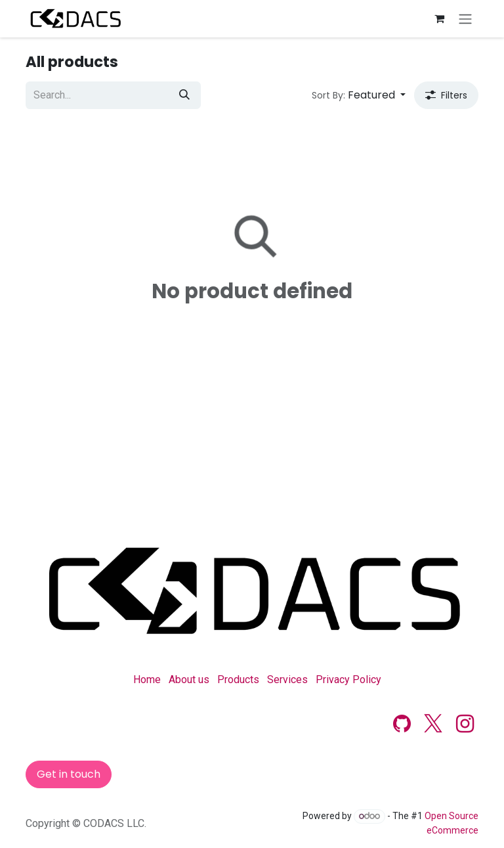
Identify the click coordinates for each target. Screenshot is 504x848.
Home (147, 680)
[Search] (184, 95)
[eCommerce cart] (439, 18)
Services (287, 680)
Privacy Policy (348, 680)
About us (189, 680)
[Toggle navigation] (465, 19)
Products (238, 680)
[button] (359, 95)
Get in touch (69, 774)
